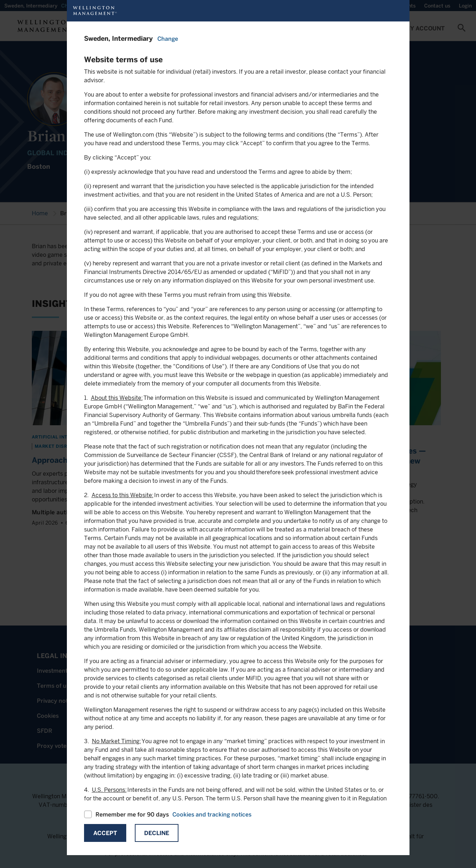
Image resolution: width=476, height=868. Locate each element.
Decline (157, 833)
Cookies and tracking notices (212, 815)
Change (168, 39)
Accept (105, 833)
